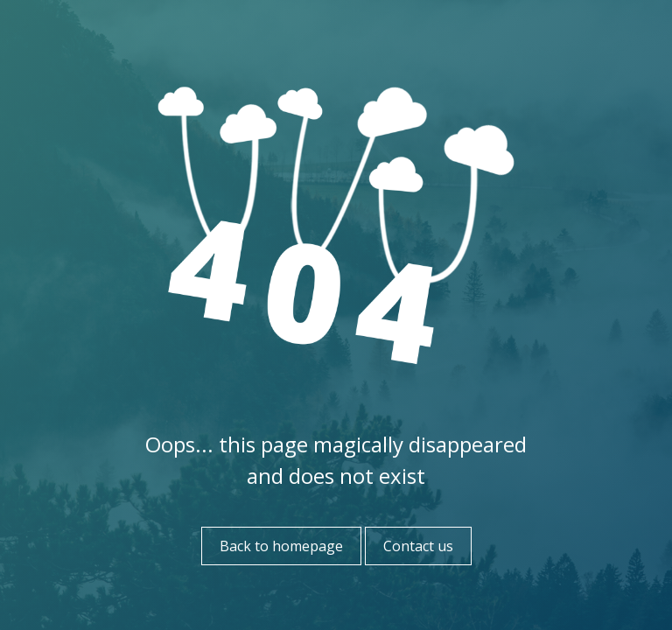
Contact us (418, 546)
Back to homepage (281, 546)
